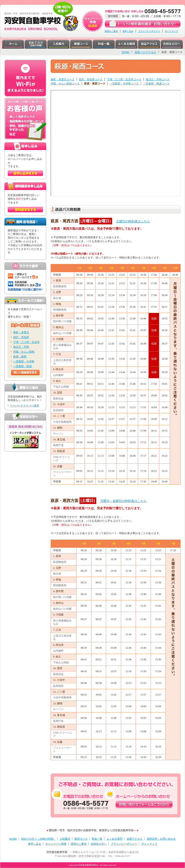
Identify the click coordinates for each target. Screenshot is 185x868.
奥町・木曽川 (21, 332)
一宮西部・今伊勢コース (124, 84)
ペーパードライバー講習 (24, 406)
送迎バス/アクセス (145, 52)
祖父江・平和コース (158, 79)
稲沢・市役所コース (91, 79)
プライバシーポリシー (149, 31)
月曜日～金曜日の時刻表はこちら (123, 501)
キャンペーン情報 (56, 844)
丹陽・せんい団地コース (65, 84)
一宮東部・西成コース (156, 84)
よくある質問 (115, 839)
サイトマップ (171, 31)
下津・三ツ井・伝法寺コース (124, 79)
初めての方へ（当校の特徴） (38, 839)
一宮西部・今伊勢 (24, 361)
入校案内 (65, 839)
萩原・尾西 (20, 357)
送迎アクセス (135, 839)
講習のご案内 (111, 31)
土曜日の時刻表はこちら (133, 221)
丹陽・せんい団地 (24, 352)
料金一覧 (97, 839)
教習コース (81, 839)
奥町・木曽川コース (63, 79)
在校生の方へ (99, 844)
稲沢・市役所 (21, 337)
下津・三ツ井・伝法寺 (26, 342)
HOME (125, 52)
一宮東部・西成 (22, 366)
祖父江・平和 (21, 347)
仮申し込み (128, 31)
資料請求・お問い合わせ (161, 839)
